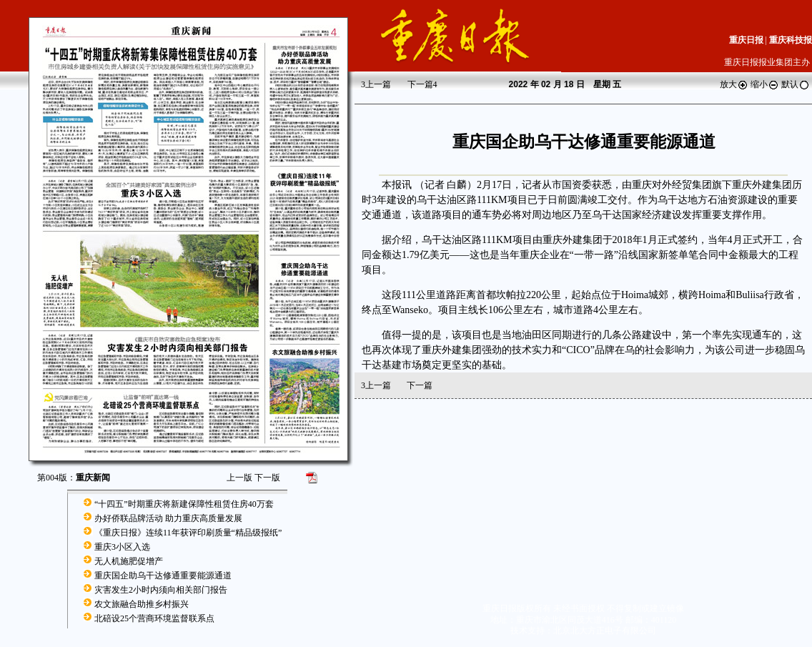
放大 (734, 84)
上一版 (239, 478)
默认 (796, 84)
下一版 (267, 478)
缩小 (765, 84)
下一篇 (422, 84)
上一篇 (376, 84)
